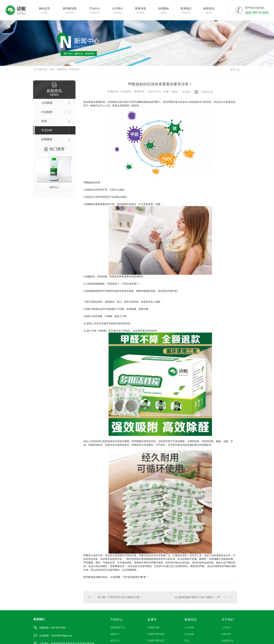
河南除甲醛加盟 (156, 634)
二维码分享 (206, 92)
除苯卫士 (54, 187)
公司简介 (226, 627)
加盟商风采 (227, 641)
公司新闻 (189, 627)
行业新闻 (189, 634)
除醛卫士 (115, 634)
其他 (187, 641)
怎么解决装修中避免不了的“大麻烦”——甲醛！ (200, 597)
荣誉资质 (226, 634)
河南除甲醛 (153, 627)
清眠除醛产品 (118, 627)
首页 (52, 69)
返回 (235, 69)
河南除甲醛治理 (156, 641)
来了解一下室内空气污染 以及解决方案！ (120, 597)
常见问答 (74, 69)
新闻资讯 (62, 69)
